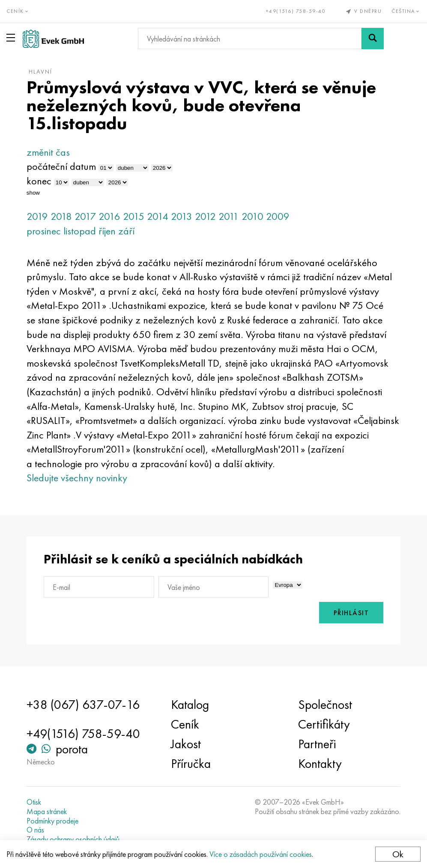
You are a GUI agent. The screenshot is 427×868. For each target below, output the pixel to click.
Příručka (191, 764)
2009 (278, 216)
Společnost (325, 705)
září (126, 231)
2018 (61, 216)
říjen (107, 231)
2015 (134, 216)
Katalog (190, 705)
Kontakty (320, 764)
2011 (229, 216)
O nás (35, 830)
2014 (158, 216)
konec (39, 181)
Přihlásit (351, 613)
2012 (205, 216)
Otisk (34, 802)
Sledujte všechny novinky (77, 478)
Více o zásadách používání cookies (261, 854)
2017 (85, 216)
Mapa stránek (47, 812)
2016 (109, 216)
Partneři (317, 744)
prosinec (44, 231)
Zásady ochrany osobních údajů (73, 839)
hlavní (40, 71)
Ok (398, 854)
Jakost (186, 744)
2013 (182, 216)
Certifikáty (324, 724)
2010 (252, 216)
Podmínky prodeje (52, 821)
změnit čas (48, 152)
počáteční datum (61, 166)
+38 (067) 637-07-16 (83, 705)
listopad (80, 231)
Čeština (406, 11)
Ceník (185, 724)
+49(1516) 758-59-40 (296, 11)
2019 (37, 216)
